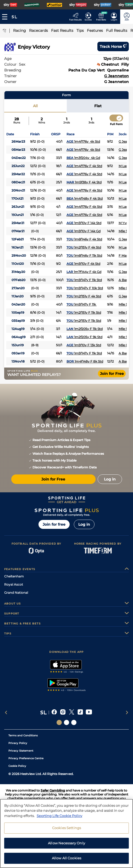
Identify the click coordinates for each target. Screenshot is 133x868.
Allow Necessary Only (66, 844)
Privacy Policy (18, 743)
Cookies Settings (66, 829)
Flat (98, 106)
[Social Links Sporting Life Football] (74, 722)
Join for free (54, 524)
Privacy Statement (21, 751)
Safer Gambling (53, 790)
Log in (84, 524)
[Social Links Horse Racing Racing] (66, 722)
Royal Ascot (14, 584)
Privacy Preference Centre (26, 758)
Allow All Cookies (66, 860)
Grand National (16, 593)
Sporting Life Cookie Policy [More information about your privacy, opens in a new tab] (59, 817)
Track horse (113, 47)
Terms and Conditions (23, 735)
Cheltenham (14, 576)
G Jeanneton (117, 76)
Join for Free (112, 374)
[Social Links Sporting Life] (59, 722)
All (35, 106)
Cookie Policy (17, 766)
